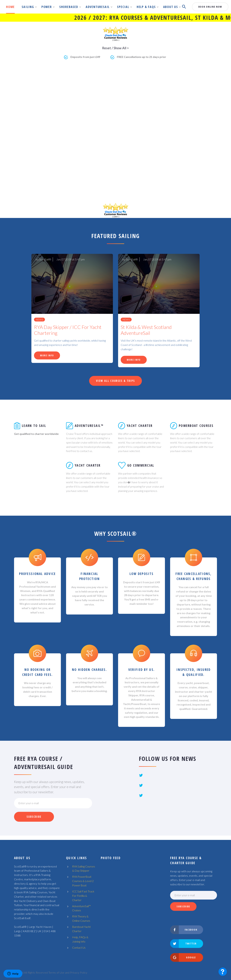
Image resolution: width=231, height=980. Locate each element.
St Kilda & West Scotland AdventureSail (146, 330)
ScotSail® (45, 259)
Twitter (183, 944)
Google (183, 957)
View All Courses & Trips (115, 381)
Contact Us (79, 947)
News (39, 319)
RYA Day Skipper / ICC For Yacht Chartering (68, 330)
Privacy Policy (79, 972)
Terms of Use (56, 972)
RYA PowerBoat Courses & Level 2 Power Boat (83, 881)
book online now (210, 7)
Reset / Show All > (115, 48)
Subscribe (34, 817)
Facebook (184, 930)
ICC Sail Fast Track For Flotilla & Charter (83, 896)
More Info (47, 355)
